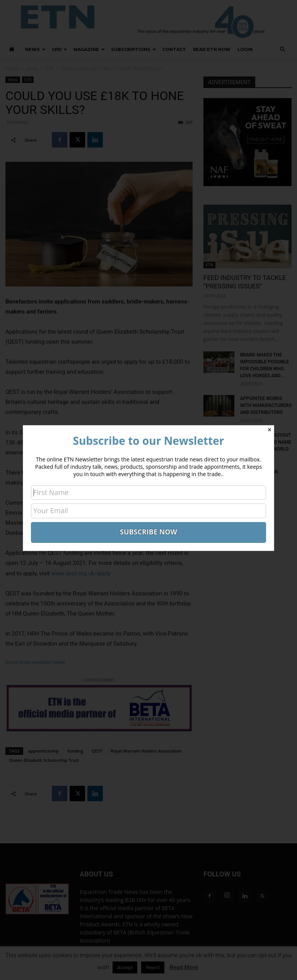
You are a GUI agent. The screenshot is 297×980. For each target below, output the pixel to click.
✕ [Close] (270, 430)
